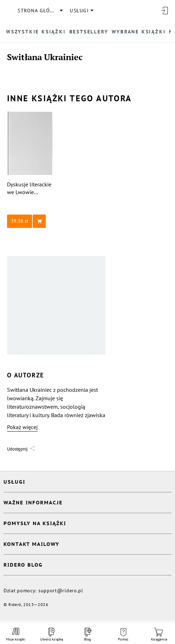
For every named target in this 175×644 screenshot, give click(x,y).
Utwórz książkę (52, 635)
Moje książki (16, 635)
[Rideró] (9, 11)
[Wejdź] (164, 11)
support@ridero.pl (61, 591)
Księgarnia (159, 635)
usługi (79, 11)
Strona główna (40, 11)
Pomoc (123, 635)
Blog (87, 635)
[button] (30, 221)
